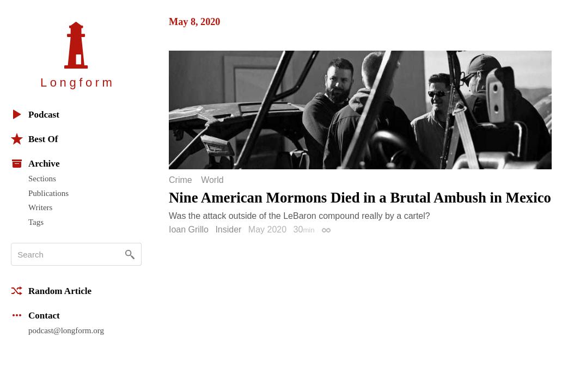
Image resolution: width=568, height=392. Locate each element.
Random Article (51, 291)
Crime (181, 180)
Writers (40, 207)
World (212, 180)
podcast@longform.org (66, 330)
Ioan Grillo (189, 229)
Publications (48, 193)
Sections (42, 179)
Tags (36, 222)
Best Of (34, 139)
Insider (228, 229)
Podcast (35, 114)
